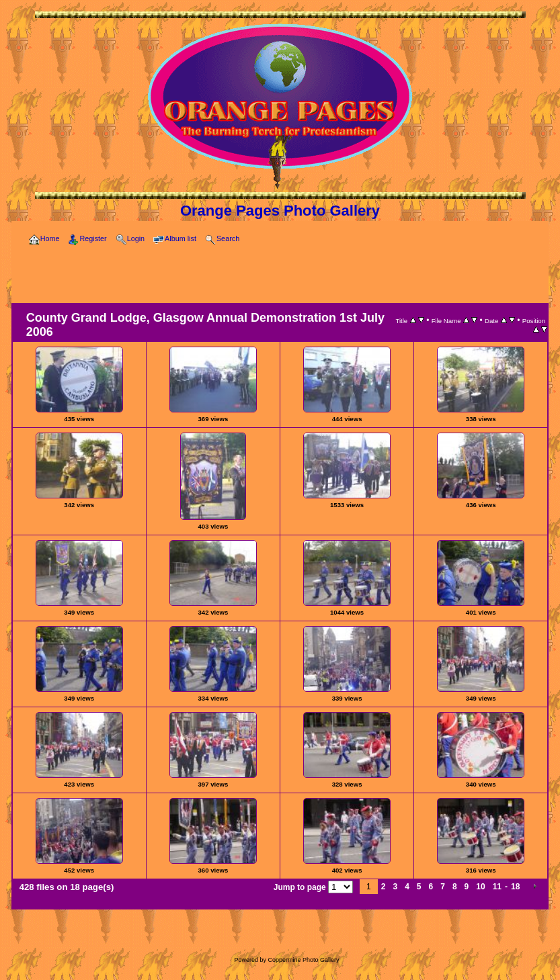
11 (497, 887)
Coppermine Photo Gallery (303, 960)
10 (480, 887)
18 (515, 887)
